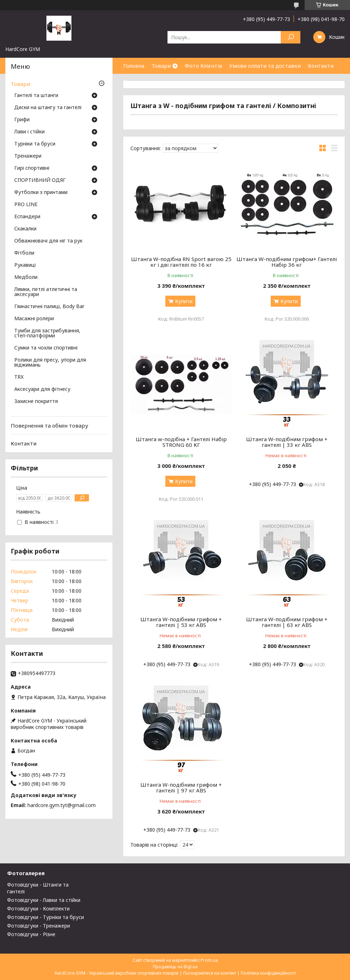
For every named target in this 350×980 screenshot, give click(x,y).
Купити (184, 301)
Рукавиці (25, 265)
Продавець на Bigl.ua (175, 967)
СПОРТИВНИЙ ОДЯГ (40, 180)
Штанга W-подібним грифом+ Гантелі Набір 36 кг (287, 262)
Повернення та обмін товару (49, 425)
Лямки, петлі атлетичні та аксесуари (46, 292)
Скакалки (25, 229)
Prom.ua (209, 960)
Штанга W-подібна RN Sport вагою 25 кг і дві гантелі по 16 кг (181, 262)
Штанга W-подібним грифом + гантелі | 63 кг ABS (287, 622)
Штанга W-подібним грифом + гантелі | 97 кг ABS (181, 787)
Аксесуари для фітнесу (42, 389)
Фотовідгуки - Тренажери (39, 926)
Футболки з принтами (41, 193)
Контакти (321, 66)
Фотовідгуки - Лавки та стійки (44, 900)
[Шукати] (291, 37)
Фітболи (24, 253)
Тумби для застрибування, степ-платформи (47, 333)
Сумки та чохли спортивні (46, 348)
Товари (161, 66)
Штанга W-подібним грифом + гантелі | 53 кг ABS (181, 622)
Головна (134, 66)
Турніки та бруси (35, 144)
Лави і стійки (29, 132)
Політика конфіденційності (268, 973)
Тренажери (28, 156)
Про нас (134, 82)
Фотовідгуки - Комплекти (38, 908)
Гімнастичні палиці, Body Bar (49, 307)
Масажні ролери (34, 319)
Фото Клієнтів (203, 66)
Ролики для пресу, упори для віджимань (50, 363)
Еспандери (27, 217)
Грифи (22, 120)
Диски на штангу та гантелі (48, 108)
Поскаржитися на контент (210, 973)
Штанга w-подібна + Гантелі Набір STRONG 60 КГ (181, 442)
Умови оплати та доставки (265, 66)
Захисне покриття (36, 402)
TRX (19, 377)
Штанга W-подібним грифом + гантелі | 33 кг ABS (287, 442)
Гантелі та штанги (36, 96)
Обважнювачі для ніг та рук (48, 241)
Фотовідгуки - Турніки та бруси (46, 917)
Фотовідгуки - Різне (31, 934)
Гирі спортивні (32, 168)
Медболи (26, 277)
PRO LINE (26, 205)
